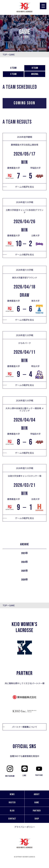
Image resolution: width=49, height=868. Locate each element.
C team (13, 74)
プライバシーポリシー (25, 827)
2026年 (25, 580)
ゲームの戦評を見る (25, 187)
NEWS (12, 794)
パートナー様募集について (25, 727)
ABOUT (37, 794)
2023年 (25, 553)
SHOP (37, 819)
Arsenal (35, 74)
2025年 (25, 571)
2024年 (25, 562)
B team (35, 68)
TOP (5, 54)
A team (13, 68)
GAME (37, 803)
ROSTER (12, 803)
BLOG (12, 811)
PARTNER (37, 811)
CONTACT (12, 819)
